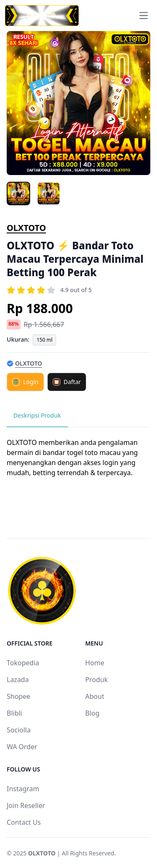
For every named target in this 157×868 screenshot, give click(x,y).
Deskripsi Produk (37, 415)
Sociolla (19, 730)
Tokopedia (23, 663)
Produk (97, 680)
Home (95, 663)
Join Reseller (26, 805)
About (95, 696)
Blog (93, 713)
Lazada (18, 680)
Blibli (14, 713)
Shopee (18, 696)
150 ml (44, 340)
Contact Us (24, 822)
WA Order (22, 747)
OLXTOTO (26, 228)
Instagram (23, 789)
